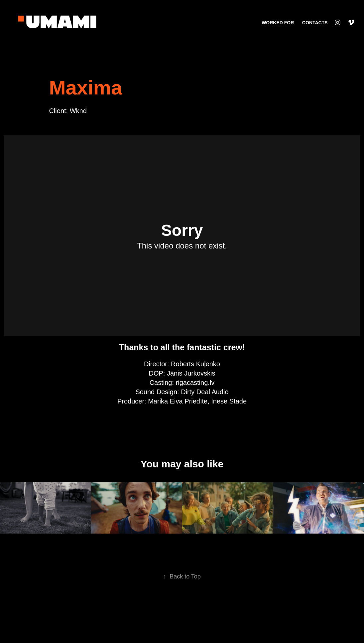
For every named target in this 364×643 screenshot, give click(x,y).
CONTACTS (315, 23)
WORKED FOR (278, 23)
